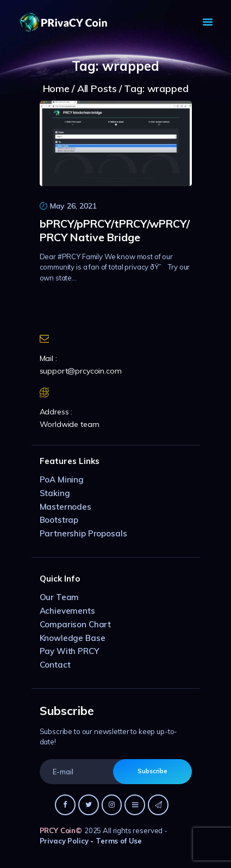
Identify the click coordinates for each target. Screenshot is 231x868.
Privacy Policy (64, 841)
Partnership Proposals (83, 533)
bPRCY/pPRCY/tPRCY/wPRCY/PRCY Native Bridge (115, 230)
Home (56, 88)
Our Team (60, 597)
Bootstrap (59, 520)
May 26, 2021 (73, 206)
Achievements (67, 611)
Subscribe (152, 771)
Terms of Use (119, 841)
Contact (55, 665)
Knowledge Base (73, 638)
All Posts (97, 88)
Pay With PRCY (69, 651)
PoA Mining (62, 479)
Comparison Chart (76, 624)
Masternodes (65, 507)
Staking (55, 493)
